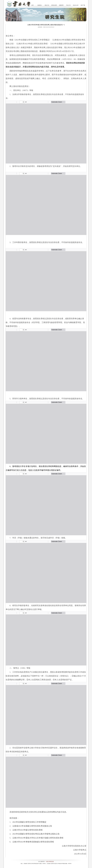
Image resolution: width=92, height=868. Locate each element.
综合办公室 (76, 5)
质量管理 (61, 5)
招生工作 (47, 5)
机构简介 (40, 5)
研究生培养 (54, 5)
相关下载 (83, 5)
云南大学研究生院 (50, 862)
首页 (33, 5)
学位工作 (68, 5)
